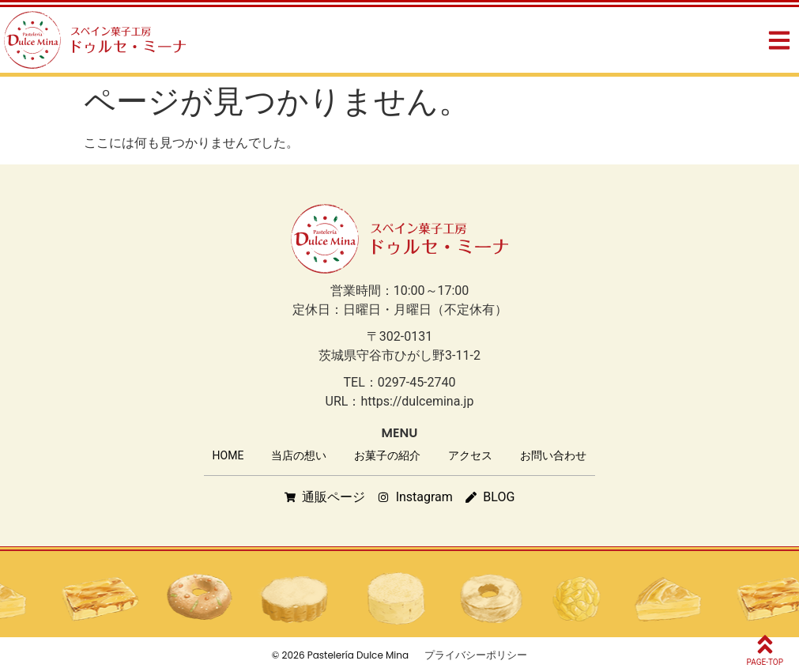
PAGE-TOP (765, 662)
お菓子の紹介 (387, 455)
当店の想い (299, 455)
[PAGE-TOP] (765, 644)
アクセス (470, 455)
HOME (228, 455)
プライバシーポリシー (476, 655)
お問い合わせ (553, 455)
